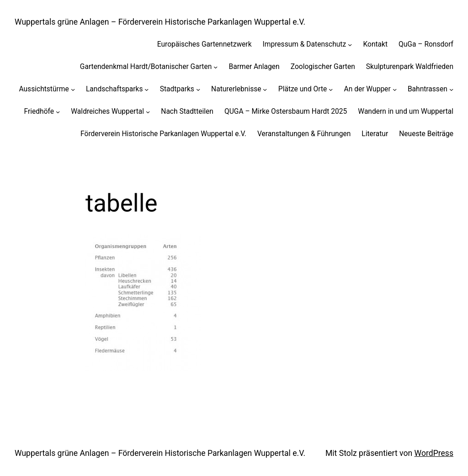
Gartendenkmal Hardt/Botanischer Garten (146, 67)
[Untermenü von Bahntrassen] (451, 89)
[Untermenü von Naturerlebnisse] (265, 89)
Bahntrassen (428, 89)
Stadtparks (177, 89)
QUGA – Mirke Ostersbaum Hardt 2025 (286, 111)
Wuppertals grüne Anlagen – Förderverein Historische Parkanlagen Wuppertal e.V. (160, 22)
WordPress (434, 453)
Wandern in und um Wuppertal (406, 111)
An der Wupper (367, 89)
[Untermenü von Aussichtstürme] (73, 89)
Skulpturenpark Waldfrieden (410, 67)
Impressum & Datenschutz (305, 44)
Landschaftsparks (114, 89)
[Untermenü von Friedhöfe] (58, 111)
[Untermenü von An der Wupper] (395, 89)
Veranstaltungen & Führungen (304, 134)
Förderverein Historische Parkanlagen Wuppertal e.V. (163, 134)
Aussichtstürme (44, 89)
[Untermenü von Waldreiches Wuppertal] (148, 111)
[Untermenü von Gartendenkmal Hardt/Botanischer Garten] (215, 67)
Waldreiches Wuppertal (107, 111)
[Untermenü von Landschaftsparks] (146, 89)
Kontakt (375, 44)
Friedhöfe (39, 111)
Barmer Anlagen (254, 67)
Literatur (375, 134)
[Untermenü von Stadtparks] (198, 89)
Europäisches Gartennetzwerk (205, 44)
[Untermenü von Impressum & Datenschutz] (350, 45)
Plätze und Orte (303, 89)
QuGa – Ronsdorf (426, 44)
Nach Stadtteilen (187, 111)
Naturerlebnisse (236, 89)
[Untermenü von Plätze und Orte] (331, 89)
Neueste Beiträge (426, 134)
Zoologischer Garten (323, 67)
